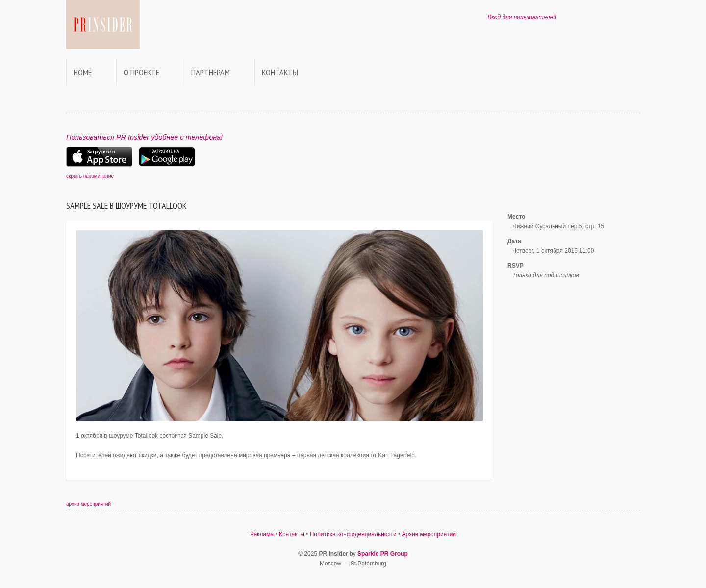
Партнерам (211, 72)
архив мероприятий (88, 504)
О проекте (141, 72)
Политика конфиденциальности (353, 534)
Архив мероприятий (429, 534)
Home (83, 72)
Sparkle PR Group (383, 554)
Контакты (280, 72)
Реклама (262, 534)
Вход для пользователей (522, 17)
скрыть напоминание (90, 176)
